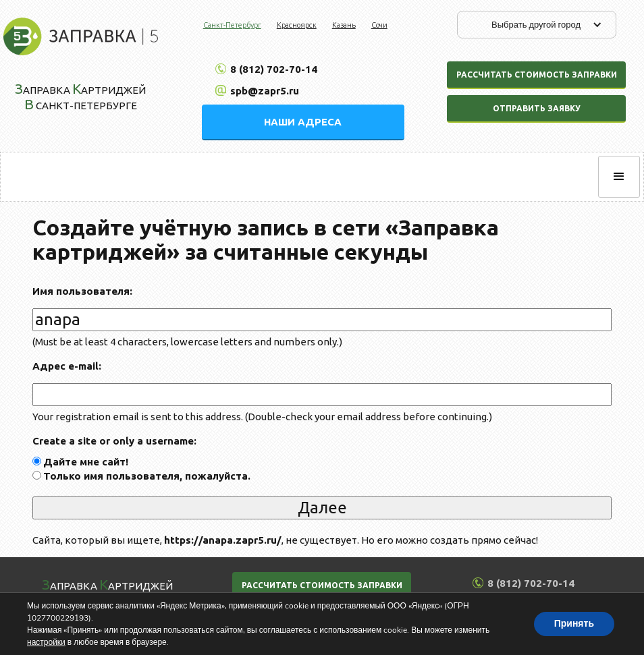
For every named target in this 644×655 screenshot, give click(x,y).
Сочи (379, 25)
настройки (46, 642)
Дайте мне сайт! (86, 462)
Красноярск (297, 25)
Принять (574, 624)
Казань (344, 25)
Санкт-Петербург (232, 25)
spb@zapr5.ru (265, 91)
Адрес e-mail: (67, 366)
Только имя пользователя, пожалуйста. (147, 476)
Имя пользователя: (82, 291)
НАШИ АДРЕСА (303, 122)
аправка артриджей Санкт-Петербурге (80, 96)
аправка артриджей (107, 584)
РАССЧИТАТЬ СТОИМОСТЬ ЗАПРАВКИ (322, 585)
